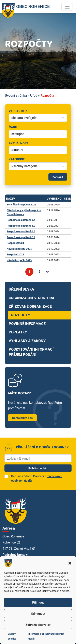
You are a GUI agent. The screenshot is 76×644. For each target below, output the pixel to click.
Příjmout (38, 603)
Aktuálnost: (39, 144)
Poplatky (18, 332)
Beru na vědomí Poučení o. (37, 479)
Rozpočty (21, 315)
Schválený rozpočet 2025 (21, 205)
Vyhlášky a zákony (27, 341)
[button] (70, 563)
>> (47, 272)
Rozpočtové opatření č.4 (21, 220)
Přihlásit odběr (38, 468)
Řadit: (33, 127)
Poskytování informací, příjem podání (32, 352)
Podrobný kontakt (15, 555)
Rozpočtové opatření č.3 (21, 226)
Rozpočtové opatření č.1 (21, 237)
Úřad (34, 96)
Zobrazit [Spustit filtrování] (58, 177)
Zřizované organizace (30, 307)
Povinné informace (27, 324)
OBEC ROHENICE (25, 7)
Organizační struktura (32, 298)
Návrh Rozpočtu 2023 (19, 260)
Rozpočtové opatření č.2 (21, 231)
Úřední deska (21, 289)
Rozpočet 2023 (15, 254)
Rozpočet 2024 (15, 243)
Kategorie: (26, 160)
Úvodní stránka (16, 96)
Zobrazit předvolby (38, 625)
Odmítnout (38, 614)
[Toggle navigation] (67, 7)
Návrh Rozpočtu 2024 (19, 249)
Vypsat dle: (39, 111)
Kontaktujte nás (22, 418)
